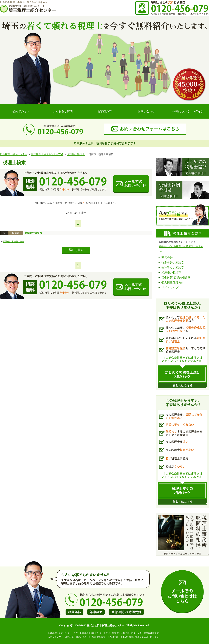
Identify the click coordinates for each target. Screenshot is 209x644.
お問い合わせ (146, 111)
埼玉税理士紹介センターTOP (47, 154)
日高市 (16, 233)
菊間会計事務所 (33, 233)
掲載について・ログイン (188, 111)
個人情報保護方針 (173, 283)
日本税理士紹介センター (14, 154)
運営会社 (167, 258)
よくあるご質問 (63, 111)
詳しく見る (76, 250)
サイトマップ (170, 287)
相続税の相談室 (171, 273)
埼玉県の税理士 (76, 154)
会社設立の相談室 (173, 268)
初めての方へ (21, 111)
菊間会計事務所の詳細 (14, 242)
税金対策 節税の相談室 (176, 278)
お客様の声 (104, 111)
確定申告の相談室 (173, 263)
